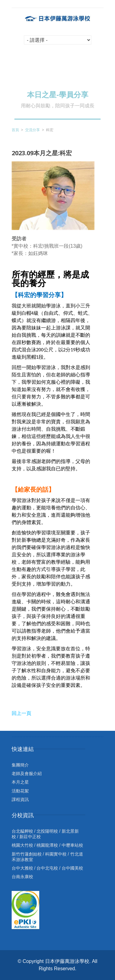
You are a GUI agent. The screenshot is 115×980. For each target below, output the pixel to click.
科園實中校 (56, 854)
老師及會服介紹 (27, 774)
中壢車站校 (72, 845)
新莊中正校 (30, 837)
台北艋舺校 (22, 831)
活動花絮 (20, 791)
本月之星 (20, 782)
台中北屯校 (47, 868)
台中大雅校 (22, 868)
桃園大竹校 (22, 845)
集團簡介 (20, 765)
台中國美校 (72, 868)
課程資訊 (20, 799)
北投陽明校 (47, 831)
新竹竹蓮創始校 (27, 854)
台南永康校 (22, 877)
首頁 (15, 130)
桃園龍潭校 (47, 845)
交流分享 (33, 130)
